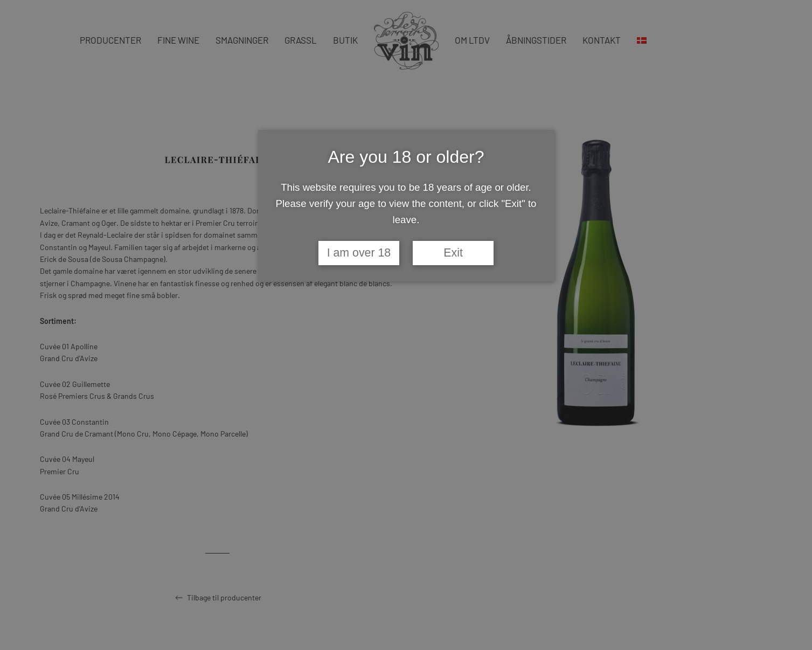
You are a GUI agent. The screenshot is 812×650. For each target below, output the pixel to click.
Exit (453, 253)
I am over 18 (359, 253)
